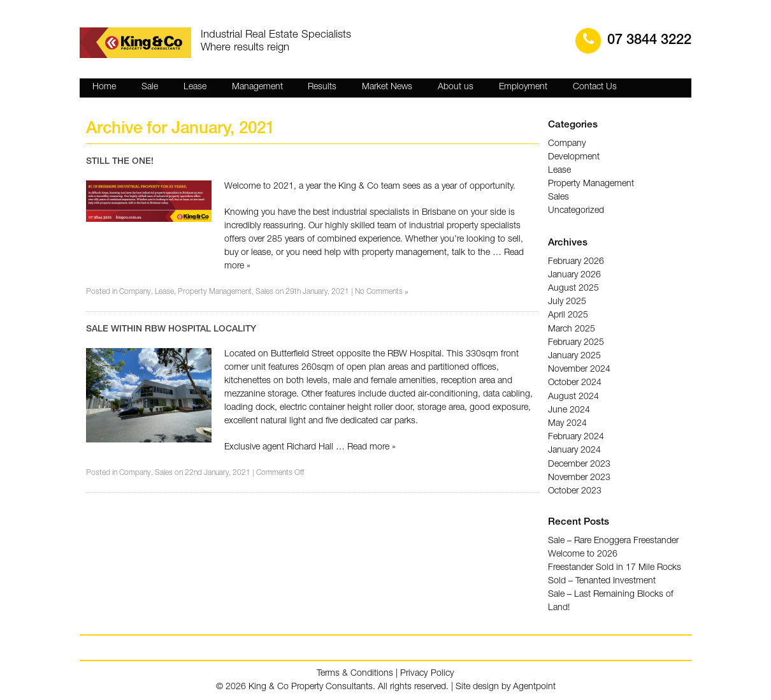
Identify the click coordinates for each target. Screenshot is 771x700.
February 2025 (576, 342)
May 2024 (567, 422)
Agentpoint (534, 687)
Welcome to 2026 (583, 554)
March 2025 (572, 328)
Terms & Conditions (356, 673)
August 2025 (573, 288)
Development (573, 157)
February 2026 (576, 261)
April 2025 (568, 315)
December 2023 (579, 462)
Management (257, 87)
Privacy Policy (428, 673)
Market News (387, 87)
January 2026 (574, 275)
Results (322, 87)
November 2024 (579, 368)
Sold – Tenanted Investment (602, 581)
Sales (264, 293)
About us (456, 87)
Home (104, 87)
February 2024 (576, 435)
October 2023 (575, 489)
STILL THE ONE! (120, 162)
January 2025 (574, 355)
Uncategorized (576, 211)
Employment (523, 87)
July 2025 (567, 302)
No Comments (382, 293)
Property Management (215, 293)
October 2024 (575, 382)
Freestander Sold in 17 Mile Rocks (615, 567)
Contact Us (595, 87)
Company (135, 293)
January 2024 (574, 449)
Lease (195, 87)
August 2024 (573, 395)
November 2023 (579, 476)
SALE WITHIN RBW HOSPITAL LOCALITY (171, 330)
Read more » (371, 448)
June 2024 (569, 409)
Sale (150, 87)
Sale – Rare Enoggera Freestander (613, 541)
